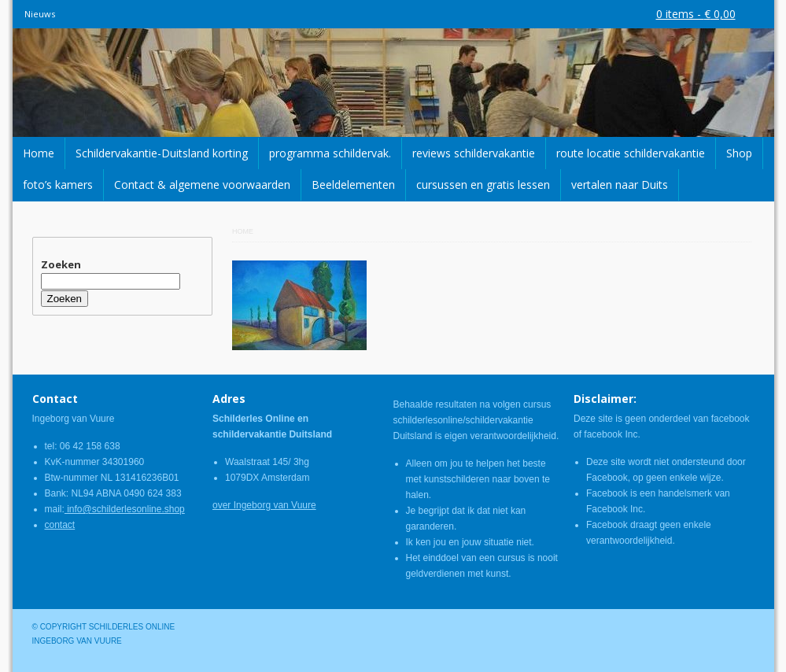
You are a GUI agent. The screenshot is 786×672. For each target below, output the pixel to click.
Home (39, 153)
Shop (739, 153)
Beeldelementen (353, 185)
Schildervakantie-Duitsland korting (162, 153)
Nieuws (40, 14)
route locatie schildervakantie (631, 153)
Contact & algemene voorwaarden (202, 185)
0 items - (696, 14)
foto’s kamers (58, 185)
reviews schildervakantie (474, 153)
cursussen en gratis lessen (483, 185)
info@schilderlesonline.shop (125, 509)
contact (60, 525)
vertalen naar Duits (620, 185)
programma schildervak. (330, 153)
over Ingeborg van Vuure (264, 505)
